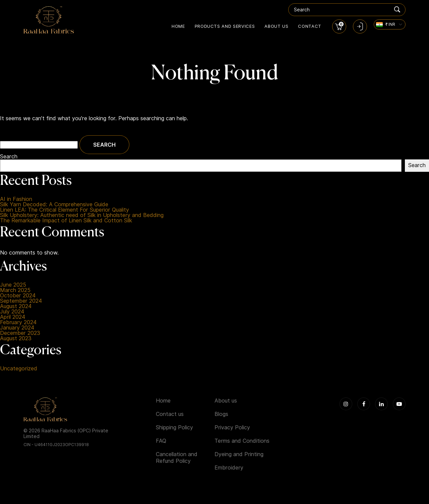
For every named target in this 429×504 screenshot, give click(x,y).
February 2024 (18, 322)
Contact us (170, 414)
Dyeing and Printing (239, 454)
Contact (310, 26)
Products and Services (225, 26)
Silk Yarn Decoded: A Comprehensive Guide (54, 205)
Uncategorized (19, 369)
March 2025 (15, 290)
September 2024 (21, 301)
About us (276, 26)
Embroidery (229, 468)
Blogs (221, 414)
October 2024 (18, 296)
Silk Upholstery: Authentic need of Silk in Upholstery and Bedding (82, 215)
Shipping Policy (174, 427)
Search (9, 157)
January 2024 (17, 328)
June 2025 (13, 285)
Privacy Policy (232, 427)
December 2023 (20, 333)
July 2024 (12, 312)
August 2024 (16, 306)
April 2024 (13, 317)
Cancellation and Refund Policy (177, 458)
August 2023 (16, 339)
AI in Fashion (16, 199)
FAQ (161, 441)
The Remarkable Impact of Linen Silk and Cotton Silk (66, 221)
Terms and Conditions (242, 441)
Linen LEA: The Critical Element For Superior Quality (65, 210)
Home (178, 26)
